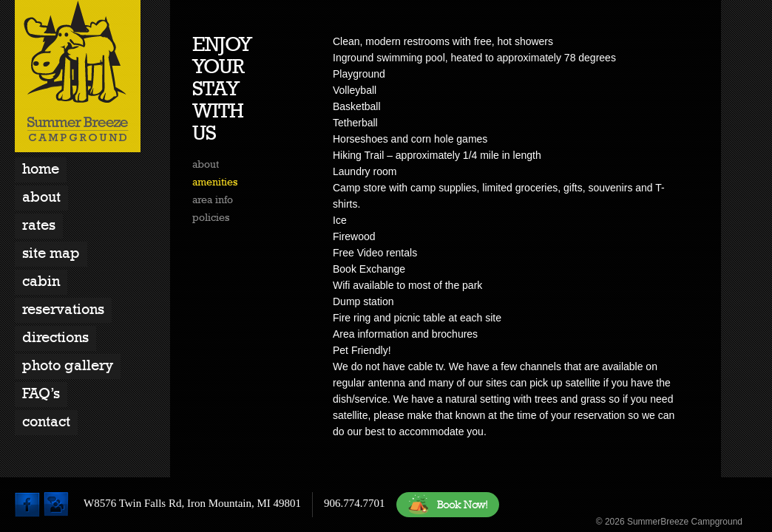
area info (213, 199)
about (206, 164)
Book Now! (448, 505)
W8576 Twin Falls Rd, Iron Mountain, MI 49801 (192, 503)
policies (211, 217)
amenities (215, 182)
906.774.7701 (355, 503)
